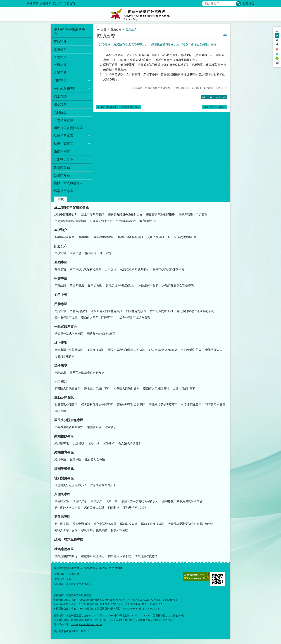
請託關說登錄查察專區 (163, 405)
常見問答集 (77, 285)
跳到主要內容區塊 (2, 2)
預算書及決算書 (215, 405)
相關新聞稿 (94, 427)
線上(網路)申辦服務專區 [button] (69, 31)
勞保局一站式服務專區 (69, 334)
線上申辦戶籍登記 (93, 215)
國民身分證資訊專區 (69, 420)
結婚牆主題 (62, 443)
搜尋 (204, 3)
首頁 (104, 30)
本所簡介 (61, 230)
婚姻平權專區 (63, 152)
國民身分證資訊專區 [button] (68, 128)
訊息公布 (116, 30)
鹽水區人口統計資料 (97, 388)
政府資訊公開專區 (66, 405)
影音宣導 (106, 253)
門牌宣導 (60, 311)
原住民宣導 (62, 501)
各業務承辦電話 (104, 237)
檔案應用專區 (64, 549)
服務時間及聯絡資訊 (130, 237)
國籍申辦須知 (81, 524)
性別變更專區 (64, 478)
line (277, 59)
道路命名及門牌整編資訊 (106, 311)
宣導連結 (109, 443)
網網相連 (114, 508)
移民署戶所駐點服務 (94, 530)
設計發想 (78, 443)
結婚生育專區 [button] (63, 144)
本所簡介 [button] (60, 41)
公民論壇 (111, 269)
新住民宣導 (62, 524)
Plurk (277, 49)
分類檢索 (46, 3)
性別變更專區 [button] (63, 159)
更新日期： (61, 574)
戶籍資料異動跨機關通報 (70, 221)
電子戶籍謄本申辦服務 (193, 215)
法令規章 (61, 365)
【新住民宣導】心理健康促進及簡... (120, 107)
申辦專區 (61, 278)
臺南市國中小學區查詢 (69, 350)
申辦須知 (60, 285)
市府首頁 (69, 3)
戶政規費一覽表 (148, 285)
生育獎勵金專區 (95, 459)
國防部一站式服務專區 (101, 334)
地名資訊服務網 (65, 356)
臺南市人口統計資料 (156, 388)
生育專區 (75, 459)
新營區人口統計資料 (67, 388)
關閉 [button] (61, 199)
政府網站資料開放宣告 (68, 568)
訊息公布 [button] (60, 49)
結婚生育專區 (64, 452)
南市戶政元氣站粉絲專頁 (85, 269)
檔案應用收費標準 (146, 556)
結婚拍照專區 (64, 436)
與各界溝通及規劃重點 (69, 427)
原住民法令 (80, 501)
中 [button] (277, 35)
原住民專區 (62, 494)
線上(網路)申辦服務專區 (72, 207)
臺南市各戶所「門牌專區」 (98, 318)
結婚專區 (60, 459)
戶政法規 (60, 372)
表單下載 (60, 73)
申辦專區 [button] (60, 65)
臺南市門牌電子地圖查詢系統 (195, 311)
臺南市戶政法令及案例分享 (87, 372)
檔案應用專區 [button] (63, 191)
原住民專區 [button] (62, 167)
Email (277, 63)
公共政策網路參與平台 (135, 269)
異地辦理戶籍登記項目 (120, 285)
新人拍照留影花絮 (130, 443)
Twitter (277, 54)
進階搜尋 (249, 3)
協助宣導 (131, 30)
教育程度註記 (148, 221)
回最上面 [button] (221, 97)
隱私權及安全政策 (96, 568)
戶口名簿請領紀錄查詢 (163, 350)
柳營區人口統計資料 (127, 388)
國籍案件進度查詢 (153, 524)
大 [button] (277, 40)
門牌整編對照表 (136, 311)
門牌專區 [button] (60, 81)
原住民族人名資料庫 (67, 508)
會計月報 (60, 411)
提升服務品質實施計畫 (182, 237)
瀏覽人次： (61, 579)
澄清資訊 (111, 427)
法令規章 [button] (60, 104)
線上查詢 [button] (60, 96)
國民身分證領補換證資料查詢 (127, 350)
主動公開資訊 (64, 398)
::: (1, 2)
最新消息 (75, 253)
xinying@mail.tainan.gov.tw (87, 624)
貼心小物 (94, 443)
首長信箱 (60, 269)
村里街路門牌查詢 (161, 311)
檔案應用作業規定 (66, 556)
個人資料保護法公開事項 (97, 405)
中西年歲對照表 (191, 350)
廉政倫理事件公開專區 (131, 405)
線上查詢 (61, 343)
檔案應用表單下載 (119, 556)
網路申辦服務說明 (66, 215)
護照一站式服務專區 (68, 183)
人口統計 (61, 381)
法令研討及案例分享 (103, 485)
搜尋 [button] (238, 4)
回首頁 (58, 3)
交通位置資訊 (156, 237)
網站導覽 (32, 3)
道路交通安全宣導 (214, 107)
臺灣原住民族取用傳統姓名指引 (182, 501)
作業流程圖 (95, 285)
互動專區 (61, 262)
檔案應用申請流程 (93, 556)
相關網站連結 (119, 530)
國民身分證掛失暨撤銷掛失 (125, 215)
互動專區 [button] (60, 57)
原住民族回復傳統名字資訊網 (140, 501)
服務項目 (84, 237)
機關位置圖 (116, 568)
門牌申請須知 (78, 311)
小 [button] (277, 31)
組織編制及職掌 (65, 237)
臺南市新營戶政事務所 (140, 14)
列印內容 (225, 35)
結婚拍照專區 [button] (63, 136)
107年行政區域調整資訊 (135, 318)
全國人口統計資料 (184, 388)
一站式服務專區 (66, 327)
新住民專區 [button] (62, 175)
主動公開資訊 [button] (63, 120)
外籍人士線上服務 (66, 530)
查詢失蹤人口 (214, 350)
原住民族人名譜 (94, 508)
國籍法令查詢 (129, 524)
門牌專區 (61, 304)
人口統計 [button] (60, 112)
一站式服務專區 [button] (65, 89)
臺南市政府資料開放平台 (168, 269)
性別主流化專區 (191, 405)
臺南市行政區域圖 (66, 318)
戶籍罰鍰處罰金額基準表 (178, 285)
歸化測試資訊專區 (105, 524)
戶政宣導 (60, 253)
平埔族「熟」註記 (135, 508)
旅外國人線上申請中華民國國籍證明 (113, 221)
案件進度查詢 (96, 350)
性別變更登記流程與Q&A (70, 485)
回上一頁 (207, 97)
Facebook (277, 45)
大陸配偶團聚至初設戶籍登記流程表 (191, 524)
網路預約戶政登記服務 (160, 215)
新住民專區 (62, 517)
